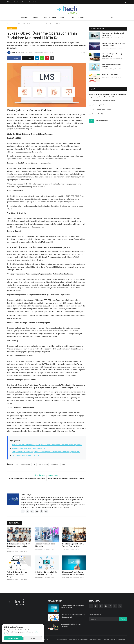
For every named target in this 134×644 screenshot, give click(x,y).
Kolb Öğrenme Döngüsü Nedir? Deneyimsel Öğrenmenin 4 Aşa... (19, 546)
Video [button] (63, 18)
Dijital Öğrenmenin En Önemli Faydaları (111, 66)
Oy (92, 121)
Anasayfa (25, 18)
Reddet (33, 638)
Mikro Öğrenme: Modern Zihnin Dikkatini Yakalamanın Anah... (73, 616)
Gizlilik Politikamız (61, 640)
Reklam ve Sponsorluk (110, 640)
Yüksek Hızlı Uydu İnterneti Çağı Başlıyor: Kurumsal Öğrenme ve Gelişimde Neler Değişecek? (47, 445)
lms (17, 464)
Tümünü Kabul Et (13, 638)
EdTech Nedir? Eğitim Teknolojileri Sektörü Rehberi (113, 55)
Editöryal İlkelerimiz (13, 2)
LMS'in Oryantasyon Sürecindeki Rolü (26, 455)
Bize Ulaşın (122, 640)
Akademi (31, 2)
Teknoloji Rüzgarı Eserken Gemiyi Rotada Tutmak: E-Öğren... (17, 574)
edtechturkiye (55, 464)
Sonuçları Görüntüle (102, 121)
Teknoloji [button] (36, 18)
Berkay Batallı (11, 551)
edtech (63, 464)
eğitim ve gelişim (26, 464)
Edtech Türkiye (14, 53)
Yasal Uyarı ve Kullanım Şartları (78, 640)
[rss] (120, 606)
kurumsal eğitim (43, 464)
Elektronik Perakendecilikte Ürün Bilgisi (45, 545)
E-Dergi (71, 18)
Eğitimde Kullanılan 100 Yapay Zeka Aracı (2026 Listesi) (113, 45)
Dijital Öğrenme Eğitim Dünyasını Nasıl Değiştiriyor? (27, 479)
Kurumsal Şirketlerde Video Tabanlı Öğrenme (28, 448)
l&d (34, 464)
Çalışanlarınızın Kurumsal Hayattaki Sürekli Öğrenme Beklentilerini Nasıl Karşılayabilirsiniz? (46, 452)
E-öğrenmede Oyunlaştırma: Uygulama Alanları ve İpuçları (73, 573)
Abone (123, 619)
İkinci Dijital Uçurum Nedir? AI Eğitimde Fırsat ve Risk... (73, 545)
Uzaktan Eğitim (17, 24)
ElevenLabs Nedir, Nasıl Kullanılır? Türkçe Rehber (113, 34)
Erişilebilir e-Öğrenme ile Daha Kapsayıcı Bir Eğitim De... (46, 573)
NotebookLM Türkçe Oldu (110, 75)
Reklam (38, 2)
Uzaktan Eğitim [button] (50, 18)
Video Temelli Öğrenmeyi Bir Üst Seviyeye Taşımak (66, 479)
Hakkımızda (23, 2)
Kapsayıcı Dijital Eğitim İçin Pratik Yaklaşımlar (71, 625)
